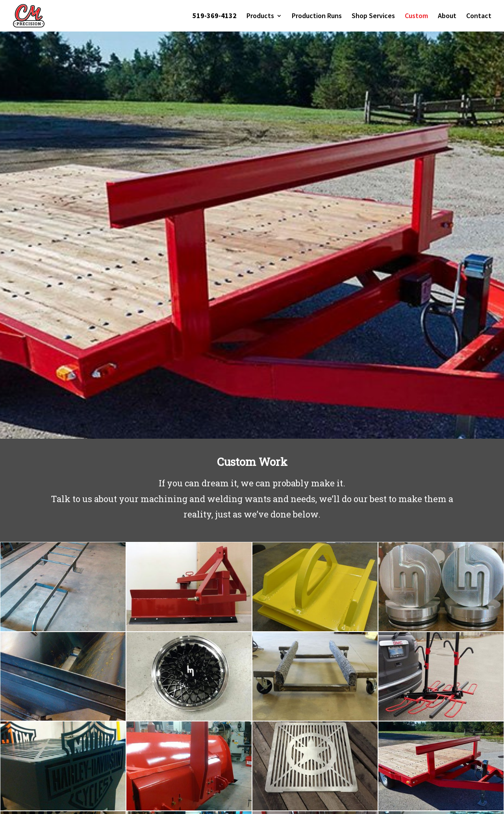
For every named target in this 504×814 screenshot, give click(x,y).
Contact (479, 17)
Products (260, 17)
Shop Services (373, 17)
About (447, 17)
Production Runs (317, 17)
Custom (416, 17)
